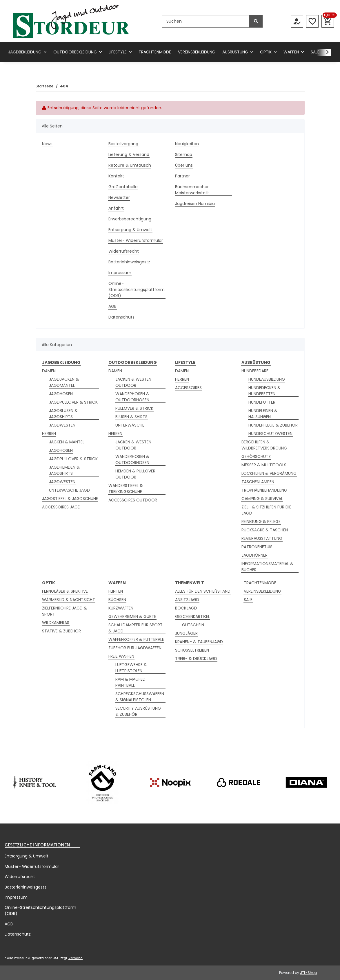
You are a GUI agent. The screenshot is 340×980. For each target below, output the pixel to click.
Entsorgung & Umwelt (130, 230)
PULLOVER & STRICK (134, 408)
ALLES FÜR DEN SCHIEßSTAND (203, 591)
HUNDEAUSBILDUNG (267, 379)
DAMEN (49, 371)
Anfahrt (116, 208)
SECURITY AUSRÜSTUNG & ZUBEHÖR (138, 711)
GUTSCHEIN (193, 625)
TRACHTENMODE (260, 583)
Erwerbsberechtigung (130, 219)
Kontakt (116, 176)
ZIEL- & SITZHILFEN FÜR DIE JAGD (266, 510)
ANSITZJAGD (187, 600)
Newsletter (119, 197)
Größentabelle (123, 187)
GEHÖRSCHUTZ (256, 456)
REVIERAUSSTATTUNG (262, 538)
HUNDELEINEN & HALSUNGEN (263, 414)
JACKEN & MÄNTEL (67, 442)
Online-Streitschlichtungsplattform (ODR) (137, 289)
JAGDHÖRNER (254, 555)
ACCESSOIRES (188, 388)
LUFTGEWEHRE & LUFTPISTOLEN (131, 668)
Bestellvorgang (123, 144)
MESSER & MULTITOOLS (264, 465)
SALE (248, 600)
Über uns (184, 165)
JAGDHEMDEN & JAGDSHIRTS (64, 470)
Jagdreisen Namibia (195, 204)
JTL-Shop (308, 973)
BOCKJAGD (186, 608)
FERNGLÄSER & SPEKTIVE (65, 591)
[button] (297, 21)
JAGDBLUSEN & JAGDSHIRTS (63, 414)
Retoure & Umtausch (130, 165)
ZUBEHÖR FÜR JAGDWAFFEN (135, 648)
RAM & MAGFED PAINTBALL (130, 682)
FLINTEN (116, 591)
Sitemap (184, 154)
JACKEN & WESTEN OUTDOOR (133, 382)
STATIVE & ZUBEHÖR (61, 631)
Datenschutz (121, 317)
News (47, 144)
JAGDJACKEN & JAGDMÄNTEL (64, 382)
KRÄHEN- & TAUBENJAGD (199, 642)
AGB (112, 306)
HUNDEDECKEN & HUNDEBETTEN (264, 391)
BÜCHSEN (117, 600)
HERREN (49, 434)
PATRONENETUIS (257, 547)
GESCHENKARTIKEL (192, 616)
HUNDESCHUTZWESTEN (270, 434)
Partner (182, 176)
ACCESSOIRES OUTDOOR (133, 500)
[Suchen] (206, 21)
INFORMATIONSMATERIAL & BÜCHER (267, 567)
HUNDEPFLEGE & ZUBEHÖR (273, 425)
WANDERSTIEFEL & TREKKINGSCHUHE (126, 489)
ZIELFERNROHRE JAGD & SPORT (64, 611)
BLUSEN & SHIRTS (131, 417)
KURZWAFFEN (121, 608)
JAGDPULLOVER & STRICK (73, 402)
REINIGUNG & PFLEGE (261, 522)
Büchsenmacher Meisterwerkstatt (192, 190)
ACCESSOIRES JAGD (61, 507)
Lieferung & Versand (129, 154)
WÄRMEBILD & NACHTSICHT (69, 600)
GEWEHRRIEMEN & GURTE (132, 616)
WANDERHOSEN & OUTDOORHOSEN (132, 397)
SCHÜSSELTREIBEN (192, 650)
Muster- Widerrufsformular (136, 240)
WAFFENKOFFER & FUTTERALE (136, 639)
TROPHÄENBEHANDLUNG (264, 490)
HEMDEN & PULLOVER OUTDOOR (135, 474)
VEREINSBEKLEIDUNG (262, 591)
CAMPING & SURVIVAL (262, 499)
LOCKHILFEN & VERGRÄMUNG (269, 473)
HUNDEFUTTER (262, 402)
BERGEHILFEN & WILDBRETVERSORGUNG (264, 445)
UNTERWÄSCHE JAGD (69, 490)
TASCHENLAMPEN (258, 482)
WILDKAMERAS (56, 623)
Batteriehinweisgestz (129, 262)
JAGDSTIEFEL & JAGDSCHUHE (70, 499)
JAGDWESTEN (62, 425)
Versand (76, 958)
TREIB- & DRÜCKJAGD (196, 659)
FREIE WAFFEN (121, 656)
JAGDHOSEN (61, 394)
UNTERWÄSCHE (130, 425)
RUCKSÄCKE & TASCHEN (265, 530)
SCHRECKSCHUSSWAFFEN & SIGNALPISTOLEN (140, 697)
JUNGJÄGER (186, 633)
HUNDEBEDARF (255, 371)
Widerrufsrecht (124, 251)
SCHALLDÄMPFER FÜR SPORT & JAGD (136, 628)
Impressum (120, 273)
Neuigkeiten (187, 144)
